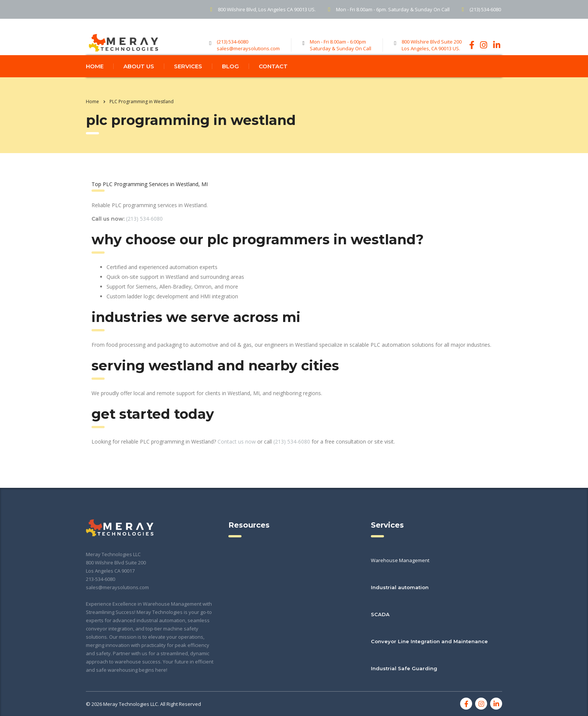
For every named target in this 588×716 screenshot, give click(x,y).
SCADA (380, 614)
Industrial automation (400, 587)
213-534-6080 (100, 579)
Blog (230, 81)
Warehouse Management (400, 560)
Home (92, 117)
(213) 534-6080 (144, 234)
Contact (273, 81)
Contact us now (237, 457)
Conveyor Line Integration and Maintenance (429, 641)
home (95, 81)
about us (139, 81)
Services (188, 81)
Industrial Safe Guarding (404, 668)
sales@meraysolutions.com (117, 587)
